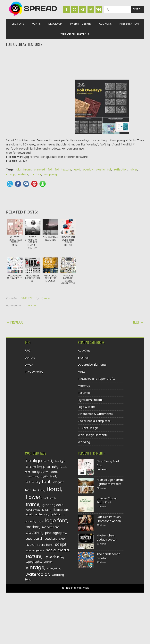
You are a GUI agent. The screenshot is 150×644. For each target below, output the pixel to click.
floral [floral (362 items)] (54, 489)
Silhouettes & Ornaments (95, 414)
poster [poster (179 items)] (50, 539)
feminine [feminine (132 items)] (39, 490)
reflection (121, 170)
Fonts (36, 24)
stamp (11, 174)
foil (50, 170)
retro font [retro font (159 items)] (45, 545)
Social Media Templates (94, 421)
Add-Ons (105, 24)
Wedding (84, 442)
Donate (30, 358)
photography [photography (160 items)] (56, 533)
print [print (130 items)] (62, 539)
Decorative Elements (92, 365)
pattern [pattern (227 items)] (34, 532)
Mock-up (55, 24)
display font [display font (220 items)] (38, 482)
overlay (88, 170)
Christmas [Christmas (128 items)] (32, 477)
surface (23, 174)
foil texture (63, 170)
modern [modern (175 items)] (33, 527)
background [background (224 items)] (39, 461)
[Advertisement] (75, 63)
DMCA (29, 365)
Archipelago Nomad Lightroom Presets (110, 482)
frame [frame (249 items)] (33, 504)
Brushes (83, 358)
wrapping (51, 174)
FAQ (28, 351)
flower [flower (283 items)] (33, 497)
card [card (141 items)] (54, 472)
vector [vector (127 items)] (48, 562)
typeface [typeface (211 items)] (54, 557)
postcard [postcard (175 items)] (34, 539)
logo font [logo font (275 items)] (56, 521)
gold (77, 170)
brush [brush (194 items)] (52, 467)
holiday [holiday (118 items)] (46, 510)
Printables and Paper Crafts (97, 379)
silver (134, 170)
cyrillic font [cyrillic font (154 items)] (49, 476)
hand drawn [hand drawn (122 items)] (33, 510)
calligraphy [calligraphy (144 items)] (40, 472)
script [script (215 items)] (61, 544)
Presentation (129, 24)
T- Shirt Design (80, 24)
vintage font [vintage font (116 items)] (54, 568)
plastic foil (104, 170)
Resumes (84, 393)
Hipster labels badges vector (107, 538)
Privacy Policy (34, 372)
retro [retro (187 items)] (30, 545)
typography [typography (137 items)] (33, 562)
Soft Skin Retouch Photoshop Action (109, 519)
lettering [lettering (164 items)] (42, 514)
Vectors (18, 24)
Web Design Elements (75, 34)
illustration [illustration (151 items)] (60, 510)
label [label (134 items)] (29, 514)
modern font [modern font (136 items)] (51, 527)
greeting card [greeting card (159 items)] (53, 505)
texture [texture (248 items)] (33, 556)
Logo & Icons (87, 407)
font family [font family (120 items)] (50, 498)
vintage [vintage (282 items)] (35, 567)
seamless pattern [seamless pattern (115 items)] (35, 551)
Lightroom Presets (90, 400)
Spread (46, 298)
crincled (39, 170)
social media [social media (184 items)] (58, 550)
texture (36, 174)
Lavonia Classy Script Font (107, 500)
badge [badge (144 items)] (60, 461)
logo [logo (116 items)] (40, 521)
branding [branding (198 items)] (35, 467)
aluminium (24, 170)
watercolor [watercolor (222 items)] (37, 574)
